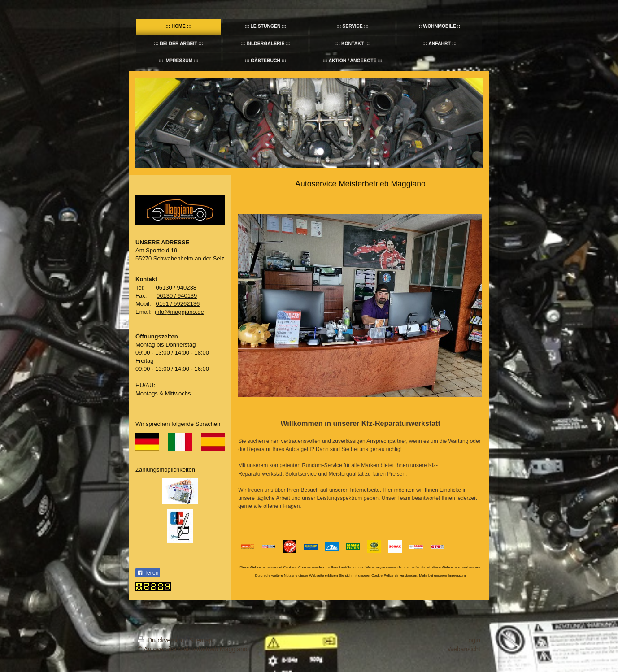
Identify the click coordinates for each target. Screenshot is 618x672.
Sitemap (201, 640)
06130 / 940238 (176, 288)
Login (473, 640)
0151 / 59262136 (178, 304)
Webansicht (464, 649)
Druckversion (162, 640)
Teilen (148, 573)
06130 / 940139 (177, 296)
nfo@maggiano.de (180, 312)
